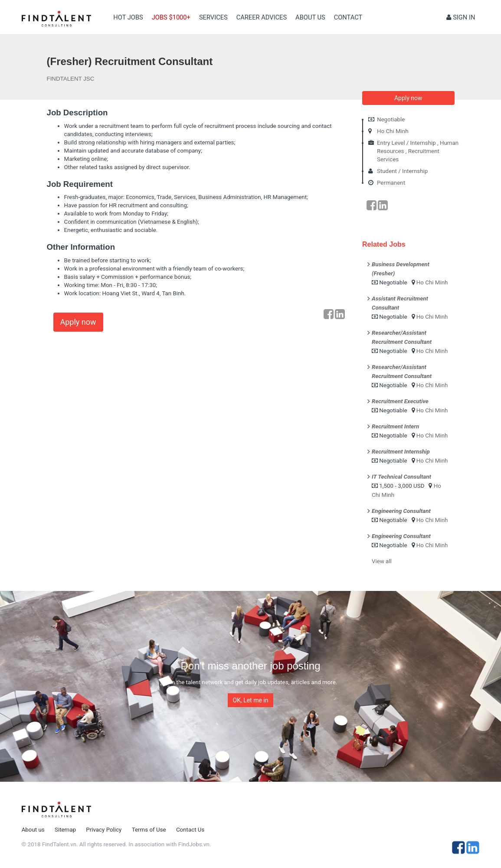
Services (213, 17)
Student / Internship (402, 171)
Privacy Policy (104, 830)
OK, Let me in (251, 700)
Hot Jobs (128, 17)
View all (382, 561)
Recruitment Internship (401, 452)
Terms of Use (149, 830)
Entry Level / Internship (406, 143)
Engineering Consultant (401, 511)
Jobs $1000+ (171, 17)
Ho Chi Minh (393, 131)
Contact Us (190, 830)
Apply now (78, 322)
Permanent (391, 183)
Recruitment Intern (395, 426)
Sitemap (65, 830)
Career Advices (262, 17)
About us (310, 17)
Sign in (461, 17)
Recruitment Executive (400, 401)
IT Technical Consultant (401, 477)
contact (348, 17)
